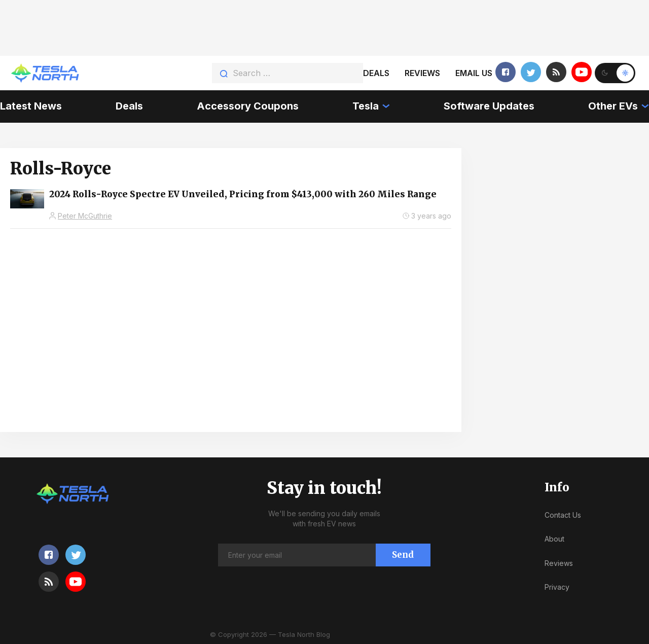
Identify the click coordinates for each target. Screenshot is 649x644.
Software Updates (489, 106)
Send (403, 555)
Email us (474, 73)
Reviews (422, 73)
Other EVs (613, 106)
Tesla (366, 106)
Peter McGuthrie (85, 216)
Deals (376, 73)
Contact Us (563, 515)
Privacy (557, 587)
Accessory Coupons (248, 106)
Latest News (31, 106)
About (554, 539)
